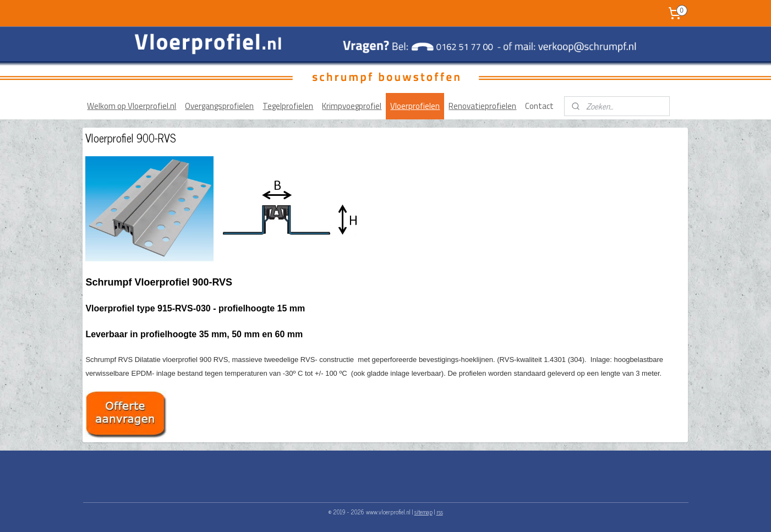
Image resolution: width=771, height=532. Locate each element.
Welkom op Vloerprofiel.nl (132, 106)
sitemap (423, 512)
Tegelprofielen (288, 106)
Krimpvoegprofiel (352, 106)
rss (440, 512)
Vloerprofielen (415, 106)
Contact (539, 106)
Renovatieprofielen (482, 106)
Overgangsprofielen (219, 106)
